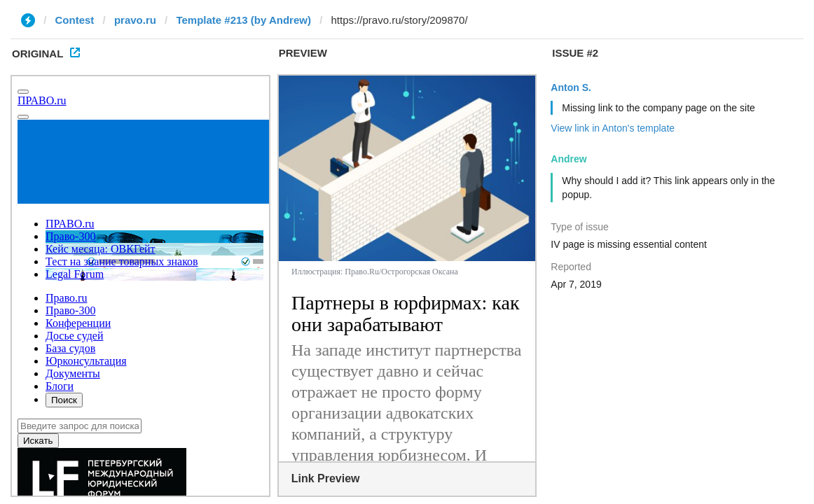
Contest (75, 20)
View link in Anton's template (613, 128)
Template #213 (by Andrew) (243, 20)
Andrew (568, 159)
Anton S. (571, 87)
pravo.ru (135, 20)
